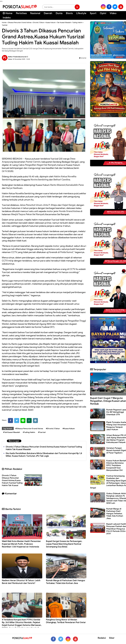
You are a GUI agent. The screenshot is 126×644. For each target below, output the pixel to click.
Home (8, 13)
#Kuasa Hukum (69, 429)
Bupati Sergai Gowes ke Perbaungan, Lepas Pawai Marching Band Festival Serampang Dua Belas (64, 544)
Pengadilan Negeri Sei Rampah (41, 165)
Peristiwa (21, 13)
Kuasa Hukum (51, 22)
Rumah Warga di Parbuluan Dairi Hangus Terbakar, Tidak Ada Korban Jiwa (65, 582)
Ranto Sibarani (58, 185)
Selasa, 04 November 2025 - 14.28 (19, 59)
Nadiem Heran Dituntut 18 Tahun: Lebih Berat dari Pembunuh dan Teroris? (21, 582)
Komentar (83, 58)
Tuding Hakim (77, 22)
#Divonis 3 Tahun (53, 429)
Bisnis (69, 13)
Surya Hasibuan (14, 188)
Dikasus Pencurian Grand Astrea (20, 22)
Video (113, 13)
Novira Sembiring (40, 180)
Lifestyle (81, 13)
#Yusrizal (42, 432)
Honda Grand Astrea (69, 211)
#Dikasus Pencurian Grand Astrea (29, 429)
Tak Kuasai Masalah (64, 22)
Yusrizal (5, 25)
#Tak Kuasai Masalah (12, 432)
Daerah (48, 13)
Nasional (35, 13)
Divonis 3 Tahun (38, 22)
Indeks (7, 18)
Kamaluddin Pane (75, 185)
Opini (103, 13)
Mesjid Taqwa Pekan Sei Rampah (28, 214)
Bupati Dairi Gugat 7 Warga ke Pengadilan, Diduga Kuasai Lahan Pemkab (108, 401)
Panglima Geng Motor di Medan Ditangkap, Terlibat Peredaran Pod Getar (66, 621)
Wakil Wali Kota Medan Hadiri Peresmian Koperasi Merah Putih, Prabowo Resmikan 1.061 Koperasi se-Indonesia (21, 544)
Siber (112, 638)
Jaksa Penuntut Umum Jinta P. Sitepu (38, 205)
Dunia (59, 13)
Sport (93, 13)
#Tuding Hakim (29, 432)
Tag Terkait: (8, 429)
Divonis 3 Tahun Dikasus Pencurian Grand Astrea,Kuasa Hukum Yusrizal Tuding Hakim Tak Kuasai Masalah (12, 482)
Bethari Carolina (62, 180)
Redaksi (102, 638)
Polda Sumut (67, 252)
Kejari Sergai (69, 205)
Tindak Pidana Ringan (71, 363)
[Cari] (121, 15)
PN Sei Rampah (65, 394)
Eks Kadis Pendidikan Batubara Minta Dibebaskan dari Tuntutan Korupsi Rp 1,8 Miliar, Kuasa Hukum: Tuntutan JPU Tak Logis (44, 455)
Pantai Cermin (33, 162)
